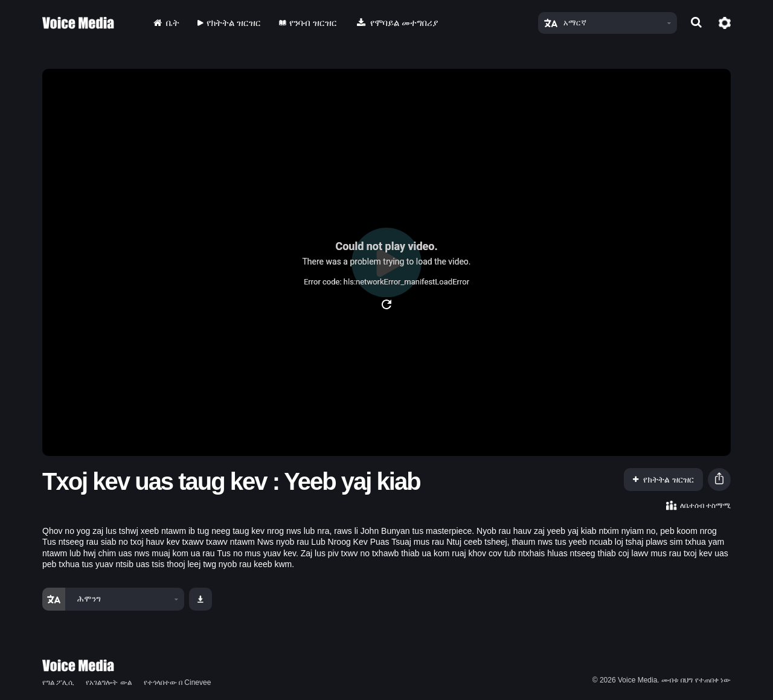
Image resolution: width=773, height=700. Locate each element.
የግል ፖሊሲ (58, 682)
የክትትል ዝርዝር (229, 23)
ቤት (165, 23)
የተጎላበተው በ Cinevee (178, 682)
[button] (719, 480)
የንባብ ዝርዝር (308, 23)
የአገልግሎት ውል (108, 682)
